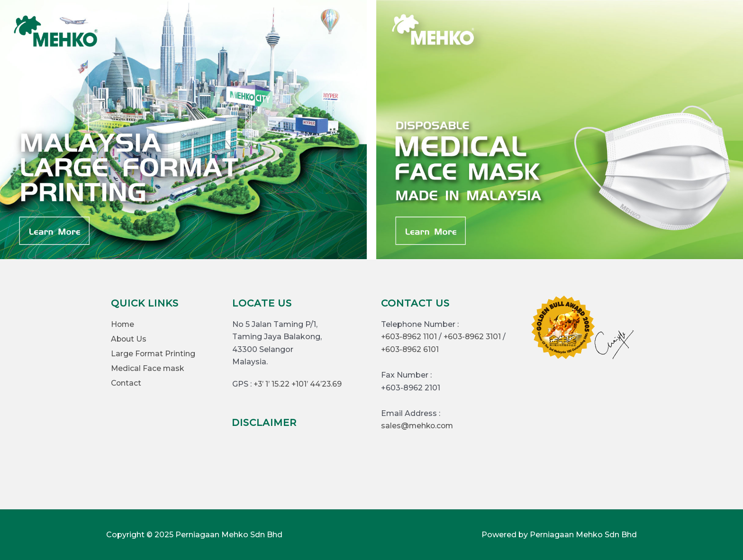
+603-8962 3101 (475, 337)
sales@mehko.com (418, 426)
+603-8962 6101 (411, 349)
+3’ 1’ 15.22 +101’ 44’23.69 (299, 384)
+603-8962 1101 (410, 337)
